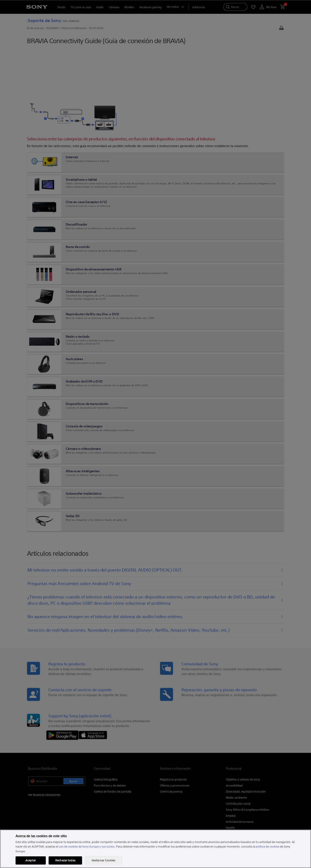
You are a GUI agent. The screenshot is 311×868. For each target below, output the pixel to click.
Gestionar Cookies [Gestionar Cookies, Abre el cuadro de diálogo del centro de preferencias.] (103, 860)
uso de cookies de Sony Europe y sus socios (87, 847)
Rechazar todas (65, 860)
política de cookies (267, 847)
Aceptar (31, 860)
